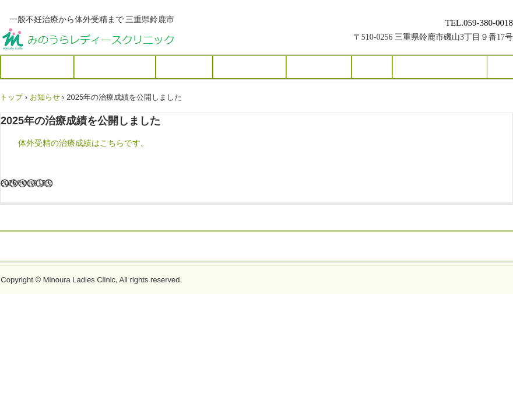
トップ (11, 97)
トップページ (256, 247)
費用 (372, 67)
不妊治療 (184, 67)
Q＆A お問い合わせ (440, 67)
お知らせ (45, 97)
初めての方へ (37, 67)
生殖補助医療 (250, 67)
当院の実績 (319, 67)
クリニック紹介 (115, 67)
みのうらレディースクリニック (132, 41)
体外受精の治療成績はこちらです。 (83, 143)
